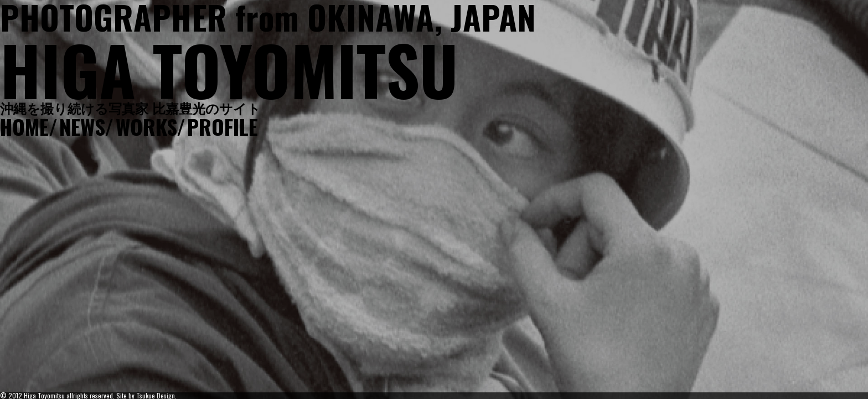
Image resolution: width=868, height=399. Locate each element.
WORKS (146, 126)
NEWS (82, 126)
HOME (24, 126)
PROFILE (223, 126)
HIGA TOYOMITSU (229, 69)
